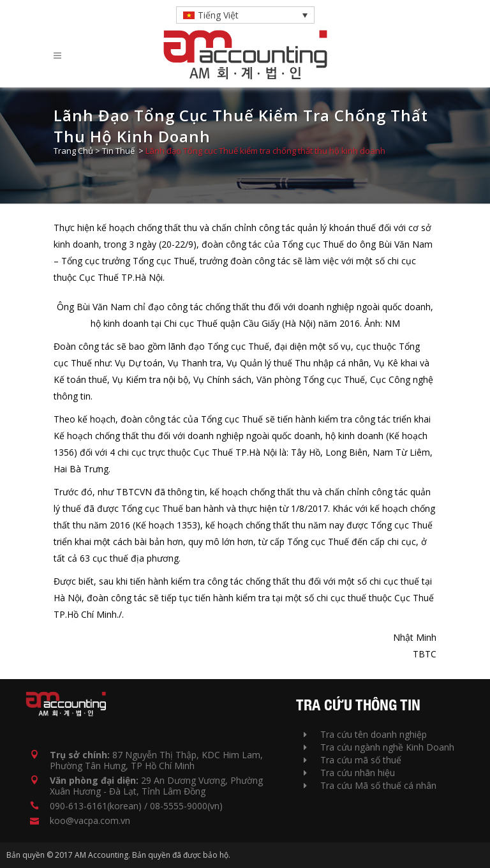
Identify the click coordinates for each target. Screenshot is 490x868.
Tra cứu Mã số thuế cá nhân (370, 785)
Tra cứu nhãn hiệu (349, 773)
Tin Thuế (118, 151)
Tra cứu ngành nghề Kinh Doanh (379, 747)
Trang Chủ (73, 151)
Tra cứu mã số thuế (353, 760)
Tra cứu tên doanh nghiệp (365, 734)
